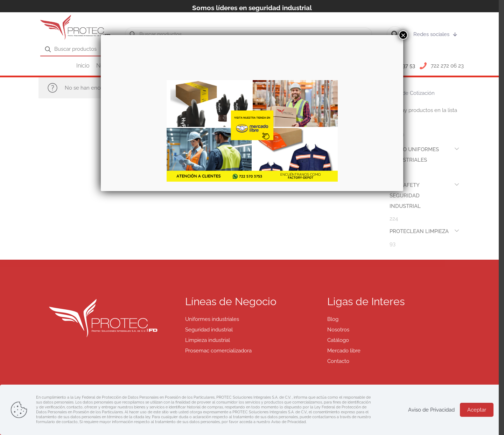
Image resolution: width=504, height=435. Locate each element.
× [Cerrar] (403, 35)
